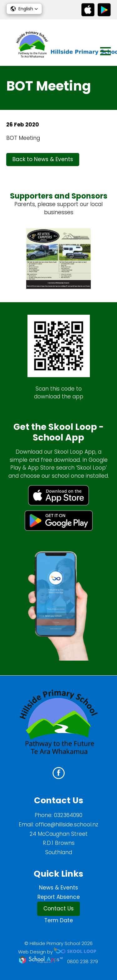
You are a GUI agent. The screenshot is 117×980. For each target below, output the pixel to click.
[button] (24, 9)
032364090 (68, 815)
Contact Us (58, 909)
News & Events (58, 888)
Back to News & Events (43, 159)
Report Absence (59, 897)
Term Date (59, 920)
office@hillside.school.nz (67, 825)
